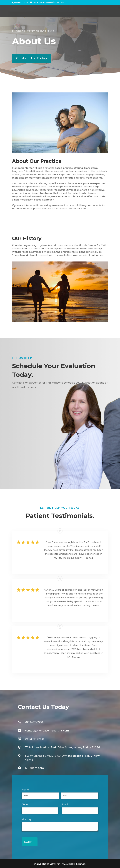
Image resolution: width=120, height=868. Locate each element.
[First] (40, 796)
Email (65, 805)
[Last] (80, 796)
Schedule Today (30, 399)
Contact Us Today (32, 58)
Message (27, 820)
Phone (31, 805)
